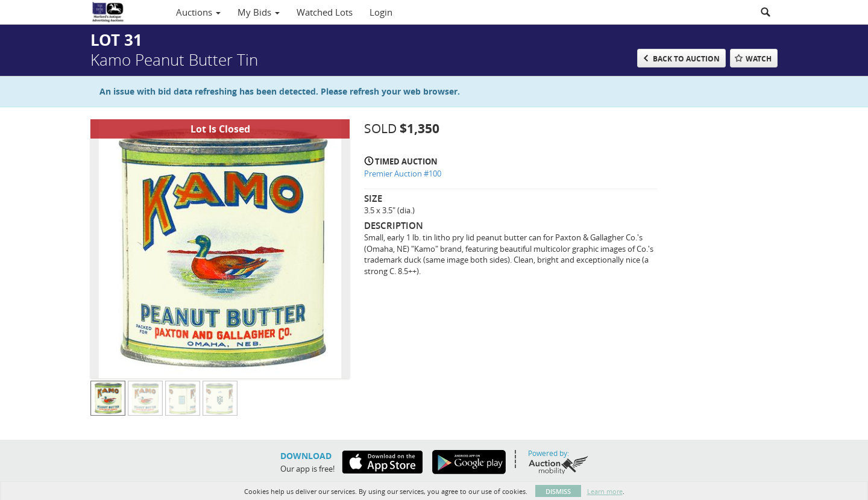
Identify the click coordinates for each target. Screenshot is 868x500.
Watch (759, 59)
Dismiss (558, 491)
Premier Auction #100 (403, 173)
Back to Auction (686, 59)
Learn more (605, 491)
